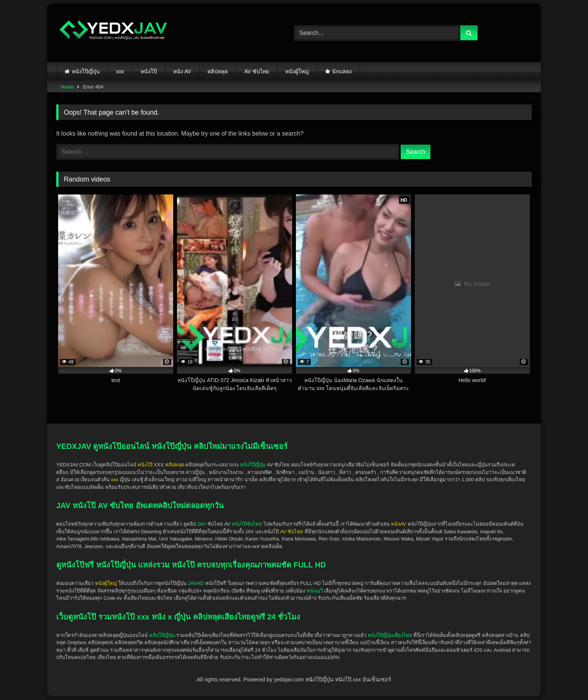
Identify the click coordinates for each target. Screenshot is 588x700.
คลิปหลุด (218, 71)
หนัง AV (182, 71)
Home (67, 87)
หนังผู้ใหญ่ (297, 71)
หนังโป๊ (149, 71)
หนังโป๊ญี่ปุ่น (86, 71)
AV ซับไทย (257, 71)
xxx (120, 71)
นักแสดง (342, 71)
